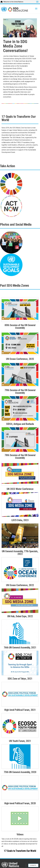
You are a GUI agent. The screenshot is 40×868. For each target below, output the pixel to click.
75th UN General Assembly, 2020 (20, 772)
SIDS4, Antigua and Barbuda (20, 424)
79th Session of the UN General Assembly (20, 392)
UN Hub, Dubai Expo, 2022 (20, 616)
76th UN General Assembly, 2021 (20, 648)
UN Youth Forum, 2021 (20, 741)
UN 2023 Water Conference (20, 489)
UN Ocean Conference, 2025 (20, 359)
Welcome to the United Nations (13, 2)
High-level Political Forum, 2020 (20, 803)
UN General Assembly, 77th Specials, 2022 (20, 553)
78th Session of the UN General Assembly (20, 457)
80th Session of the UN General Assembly (20, 327)
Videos (20, 834)
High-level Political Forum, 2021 (20, 710)
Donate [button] (33, 865)
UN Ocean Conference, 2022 (20, 585)
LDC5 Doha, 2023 (20, 520)
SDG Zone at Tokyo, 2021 (20, 679)
